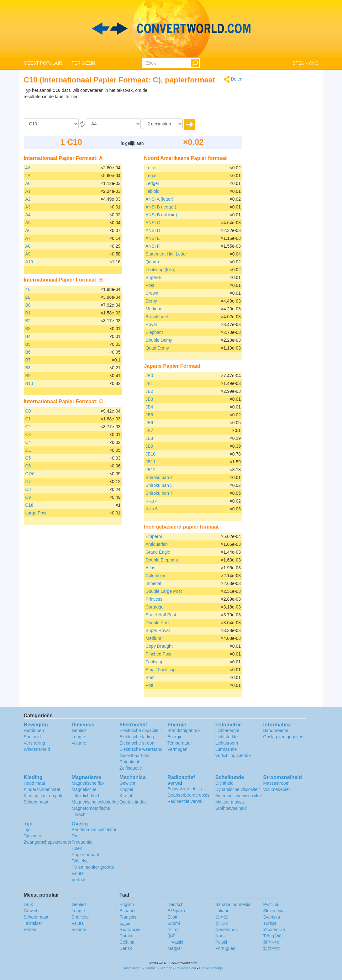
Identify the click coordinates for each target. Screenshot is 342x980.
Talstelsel (81, 861)
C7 (28, 482)
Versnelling (35, 743)
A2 (28, 199)
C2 (28, 427)
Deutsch (175, 904)
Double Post (157, 623)
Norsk (221, 936)
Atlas (150, 568)
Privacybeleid (186, 968)
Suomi (174, 923)
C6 (28, 466)
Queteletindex (133, 802)
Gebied (79, 730)
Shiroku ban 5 (159, 485)
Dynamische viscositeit (238, 789)
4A (28, 168)
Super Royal (158, 630)
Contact (150, 968)
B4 (28, 336)
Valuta (78, 873)
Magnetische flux (88, 783)
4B (28, 289)
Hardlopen (34, 730)
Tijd (27, 830)
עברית (173, 930)
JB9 (149, 446)
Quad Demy (157, 348)
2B (28, 297)
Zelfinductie (131, 768)
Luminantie (226, 749)
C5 (28, 458)
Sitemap (166, 968)
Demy (151, 301)
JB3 (149, 399)
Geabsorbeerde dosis (188, 795)
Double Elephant (162, 560)
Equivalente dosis (185, 789)
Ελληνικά (176, 911)
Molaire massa (230, 802)
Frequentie (82, 842)
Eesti (172, 917)
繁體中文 (272, 948)
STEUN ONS (306, 63)
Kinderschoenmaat (42, 789)
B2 (28, 321)
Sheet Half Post (161, 615)
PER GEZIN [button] (83, 63)
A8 (28, 246)
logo (171, 29)
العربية (126, 923)
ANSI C (153, 223)
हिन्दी (171, 936)
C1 (28, 419)
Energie (175, 737)
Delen (233, 79)
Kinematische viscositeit (239, 796)
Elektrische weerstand (141, 749)
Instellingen (133, 968)
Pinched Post (158, 654)
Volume (79, 743)
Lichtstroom (227, 743)
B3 (28, 329)
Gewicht (127, 783)
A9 (28, 254)
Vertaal (78, 880)
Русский (271, 904)
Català (126, 936)
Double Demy (159, 340)
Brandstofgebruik (184, 730)
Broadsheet (157, 317)
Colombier (155, 576)
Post (150, 285)
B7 (28, 360)
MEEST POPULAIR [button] (43, 63)
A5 (28, 223)
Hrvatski (175, 942)
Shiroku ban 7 (159, 493)
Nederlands (227, 930)
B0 (28, 305)
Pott (149, 685)
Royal (151, 324)
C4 (28, 442)
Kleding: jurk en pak (43, 796)
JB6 (149, 423)
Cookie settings (211, 968)
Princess (154, 599)
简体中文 (272, 942)
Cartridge (155, 607)
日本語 (222, 917)
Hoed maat (34, 783)
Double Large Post (164, 591)
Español (127, 911)
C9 (28, 497)
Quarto (152, 262)
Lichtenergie (227, 730)
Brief (150, 677)
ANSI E (153, 238)
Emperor (154, 536)
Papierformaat (85, 855)
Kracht (126, 796)
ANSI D (153, 230)
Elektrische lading (137, 737)
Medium (153, 309)
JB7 (149, 430)
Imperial (153, 583)
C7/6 (30, 474)
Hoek (77, 848)
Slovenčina (274, 911)
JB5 (149, 415)
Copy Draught (159, 646)
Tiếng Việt (273, 936)
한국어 (222, 923)
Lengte (78, 737)
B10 (29, 383)
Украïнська (274, 930)
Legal (151, 176)
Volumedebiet (276, 789)
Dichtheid (224, 783)
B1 (28, 313)
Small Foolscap (160, 670)
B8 (28, 368)
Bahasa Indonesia (233, 904)
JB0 (149, 376)
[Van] (51, 124)
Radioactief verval (185, 801)
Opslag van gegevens (284, 737)
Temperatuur (180, 743)
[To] (113, 124)
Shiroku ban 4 (159, 477)
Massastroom (276, 783)
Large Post (36, 513)
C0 (28, 411)
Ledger (152, 183)
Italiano (222, 911)
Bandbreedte (276, 730)
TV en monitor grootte (93, 867)
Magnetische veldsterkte (95, 802)
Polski (221, 942)
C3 (28, 435)
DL (28, 450)
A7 (28, 238)
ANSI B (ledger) (161, 207)
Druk (76, 836)
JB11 (150, 462)
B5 (28, 344)
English (127, 904)
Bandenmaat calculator (94, 830)
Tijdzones (33, 836)
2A (28, 176)
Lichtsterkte (227, 737)
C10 (29, 505)
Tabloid (152, 191)
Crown (152, 293)
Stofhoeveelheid (231, 808)
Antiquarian (157, 544)
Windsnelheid (37, 749)
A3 (28, 207)
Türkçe (270, 923)
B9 (28, 376)
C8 (28, 489)
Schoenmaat (36, 802)
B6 (28, 352)
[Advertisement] (203, 103)
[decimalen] (162, 124)
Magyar (175, 948)
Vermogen (177, 749)
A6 (28, 230)
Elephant (154, 332)
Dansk (126, 948)
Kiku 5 (152, 509)
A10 (29, 262)
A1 (28, 191)
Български (130, 930)
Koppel (126, 789)
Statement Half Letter (166, 254)
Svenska (271, 917)
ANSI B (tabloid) (161, 215)
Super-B (153, 277)
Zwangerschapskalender (48, 842)
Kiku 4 (152, 501)
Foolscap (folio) (160, 270)
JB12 (150, 470)
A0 (28, 183)
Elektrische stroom (137, 743)
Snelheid (32, 737)
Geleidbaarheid (134, 756)
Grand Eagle (158, 552)
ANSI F (153, 246)
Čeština (127, 942)
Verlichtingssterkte (233, 756)
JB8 (149, 438)
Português (225, 948)
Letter (151, 168)
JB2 (149, 391)
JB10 (150, 454)
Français (128, 917)
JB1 (149, 383)
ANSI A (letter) (159, 199)
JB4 (149, 407)
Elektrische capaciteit (140, 730)
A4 (28, 215)
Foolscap (154, 662)
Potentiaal (129, 762)
